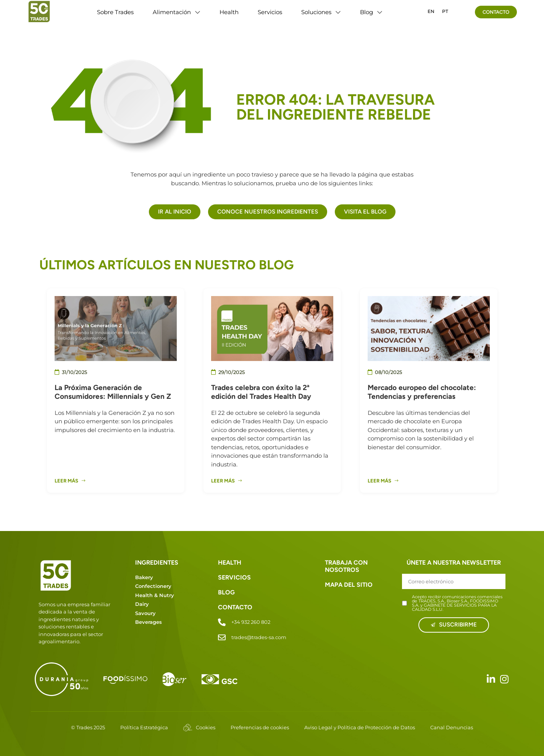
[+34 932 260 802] (222, 622)
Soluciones (321, 12)
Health (229, 12)
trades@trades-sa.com (259, 637)
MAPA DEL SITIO (349, 585)
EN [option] (431, 11)
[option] (431, 11)
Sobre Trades (115, 12)
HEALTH (230, 563)
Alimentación (177, 12)
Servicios (270, 12)
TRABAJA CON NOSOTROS (346, 566)
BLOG (226, 592)
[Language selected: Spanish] (438, 11)
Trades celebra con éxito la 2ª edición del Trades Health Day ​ (262, 392)
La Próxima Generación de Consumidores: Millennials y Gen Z (113, 392)
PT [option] (445, 11)
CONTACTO (235, 607)
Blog (371, 12)
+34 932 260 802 (251, 622)
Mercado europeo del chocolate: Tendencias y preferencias (422, 392)
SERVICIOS (234, 577)
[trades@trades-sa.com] (222, 638)
